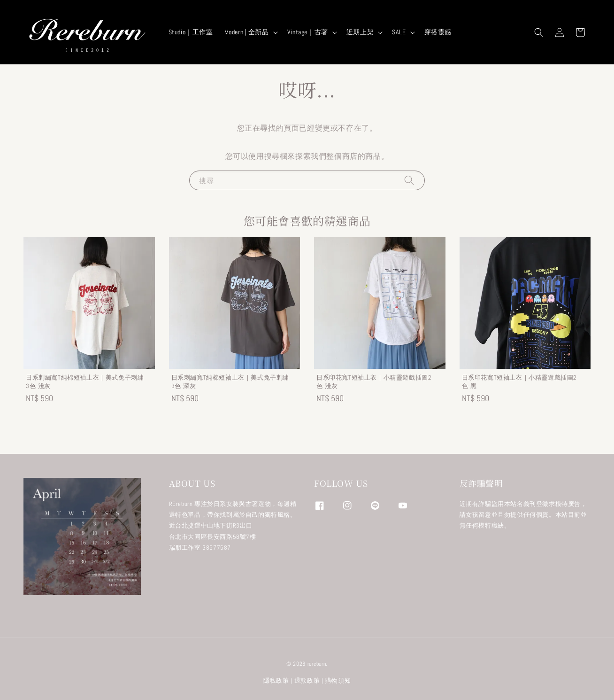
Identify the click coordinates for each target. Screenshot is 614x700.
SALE (399, 32)
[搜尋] (409, 180)
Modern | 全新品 (247, 32)
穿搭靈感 (438, 32)
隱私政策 (276, 681)
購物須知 (338, 681)
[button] (539, 32)
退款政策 (307, 681)
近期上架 (360, 32)
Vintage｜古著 (308, 32)
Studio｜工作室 (191, 32)
